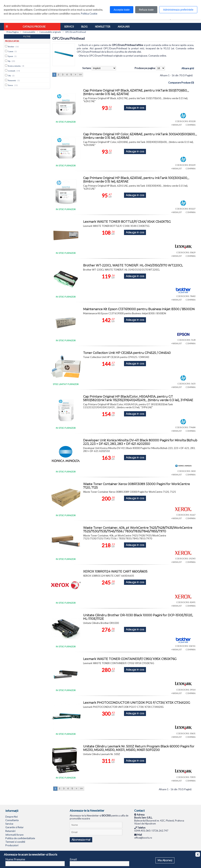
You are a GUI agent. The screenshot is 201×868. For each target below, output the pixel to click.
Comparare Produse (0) (181, 83)
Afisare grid (188, 68)
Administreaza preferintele (178, 10)
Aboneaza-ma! (81, 840)
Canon (11, 51)
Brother (11, 47)
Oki (10, 76)
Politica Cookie (89, 14)
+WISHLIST (177, 125)
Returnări (10, 831)
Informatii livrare (14, 835)
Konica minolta (14, 66)
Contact (139, 810)
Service (9, 824)
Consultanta (12, 820)
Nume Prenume (15, 859)
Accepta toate (122, 10)
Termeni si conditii (15, 842)
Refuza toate (146, 10)
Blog (84, 27)
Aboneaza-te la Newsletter (87, 810)
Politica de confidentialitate (20, 838)
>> (80, 75)
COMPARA (190, 125)
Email (73, 859)
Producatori (12, 845)
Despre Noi (12, 817)
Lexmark (12, 71)
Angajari (124, 27)
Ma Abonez (165, 860)
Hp (9, 61)
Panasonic (12, 80)
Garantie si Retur (15, 827)
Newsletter (103, 27)
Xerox (11, 85)
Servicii (69, 27)
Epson (11, 56)
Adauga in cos (135, 108)
